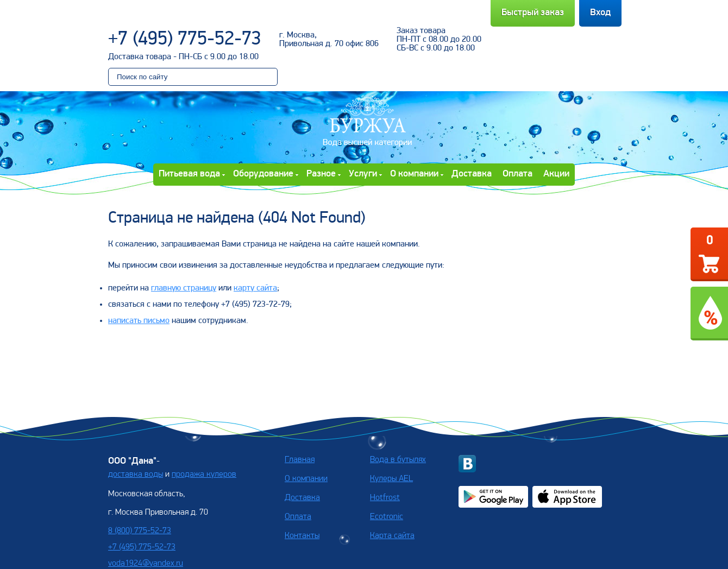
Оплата (517, 174)
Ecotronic (387, 517)
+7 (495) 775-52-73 (185, 40)
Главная (300, 460)
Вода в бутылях (398, 460)
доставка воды (136, 475)
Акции (556, 174)
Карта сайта (392, 536)
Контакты (302, 536)
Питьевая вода (189, 174)
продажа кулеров (204, 475)
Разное (321, 174)
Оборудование (263, 174)
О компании (414, 174)
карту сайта (255, 288)
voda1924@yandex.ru (146, 564)
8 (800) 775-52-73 (140, 531)
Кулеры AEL (391, 479)
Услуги (363, 174)
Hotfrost (385, 498)
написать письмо (139, 321)
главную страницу (184, 288)
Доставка (472, 174)
